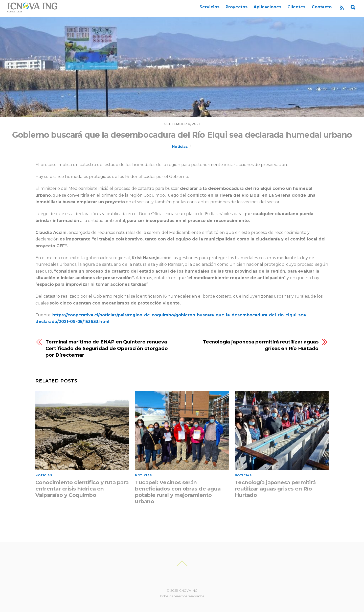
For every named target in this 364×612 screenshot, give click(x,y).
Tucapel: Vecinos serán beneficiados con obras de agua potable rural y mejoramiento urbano (178, 492)
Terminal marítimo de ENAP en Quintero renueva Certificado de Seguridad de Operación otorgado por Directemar (107, 349)
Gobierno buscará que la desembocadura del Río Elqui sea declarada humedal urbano (182, 135)
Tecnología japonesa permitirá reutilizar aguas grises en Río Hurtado (261, 345)
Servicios (209, 7)
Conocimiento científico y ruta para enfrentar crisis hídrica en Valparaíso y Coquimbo (82, 489)
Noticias (180, 147)
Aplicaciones (267, 7)
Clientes (296, 7)
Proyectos (236, 7)
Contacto (322, 7)
